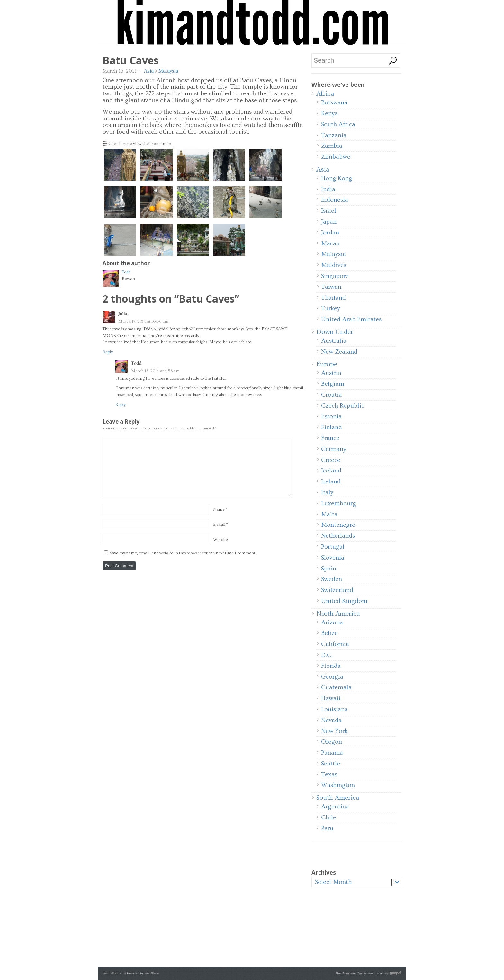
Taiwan (331, 287)
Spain (329, 569)
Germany (334, 449)
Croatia (332, 395)
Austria (331, 373)
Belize (329, 633)
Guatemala (336, 687)
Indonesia (335, 200)
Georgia (332, 677)
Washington (338, 785)
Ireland (331, 481)
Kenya (329, 113)
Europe (327, 364)
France (330, 438)
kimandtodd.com (114, 973)
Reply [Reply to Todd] (121, 405)
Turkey (331, 308)
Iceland (331, 471)
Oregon (332, 742)
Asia (149, 71)
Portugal (333, 547)
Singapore (335, 276)
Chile (329, 817)
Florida (331, 666)
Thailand (333, 298)
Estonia (331, 416)
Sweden (332, 579)
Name (219, 509)
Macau (330, 243)
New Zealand (339, 352)
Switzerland (337, 590)
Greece (331, 460)
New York (334, 731)
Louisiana (334, 709)
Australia (334, 341)
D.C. (327, 655)
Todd (126, 272)
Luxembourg (339, 503)
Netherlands (338, 536)
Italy (327, 492)
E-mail (219, 525)
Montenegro (338, 525)
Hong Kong (337, 178)
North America (338, 614)
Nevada (331, 720)
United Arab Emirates (351, 319)
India (328, 189)
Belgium (333, 384)
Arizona (332, 622)
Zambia (332, 146)
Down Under (335, 332)
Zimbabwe (336, 157)
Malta (329, 514)
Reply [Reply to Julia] (108, 352)
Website (221, 540)
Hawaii (331, 698)
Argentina (335, 807)
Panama (332, 753)
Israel (329, 211)
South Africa (338, 124)
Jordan (330, 233)
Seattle (331, 764)
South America (338, 798)
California (335, 644)
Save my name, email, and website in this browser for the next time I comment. (183, 553)
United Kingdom (344, 601)
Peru (327, 828)
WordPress (152, 973)
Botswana (334, 102)
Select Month (333, 882)
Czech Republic (343, 406)
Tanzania (334, 135)
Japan (329, 222)
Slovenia (333, 558)
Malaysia (168, 71)
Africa (325, 94)
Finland (332, 427)
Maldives (334, 265)
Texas (329, 774)
